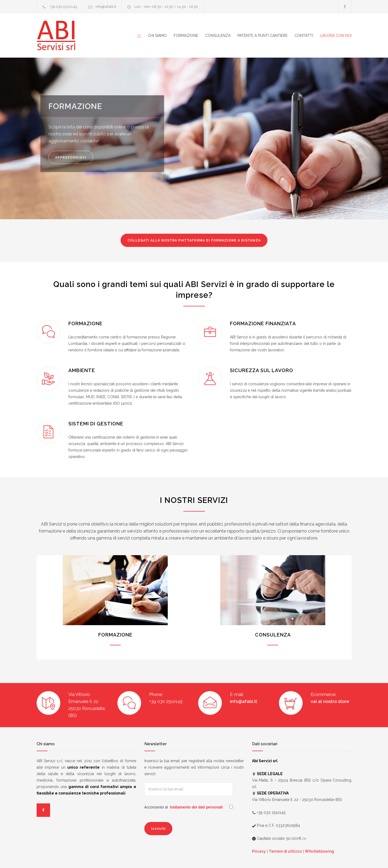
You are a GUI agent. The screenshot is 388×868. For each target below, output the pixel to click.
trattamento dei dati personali (196, 807)
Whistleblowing (319, 851)
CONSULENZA (218, 36)
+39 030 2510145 (63, 7)
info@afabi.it (106, 7)
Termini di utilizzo (285, 851)
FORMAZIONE (186, 36)
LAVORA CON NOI (336, 36)
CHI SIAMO (157, 36)
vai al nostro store (330, 701)
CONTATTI (304, 36)
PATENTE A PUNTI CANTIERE (263, 36)
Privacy (259, 851)
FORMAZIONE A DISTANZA (194, 240)
